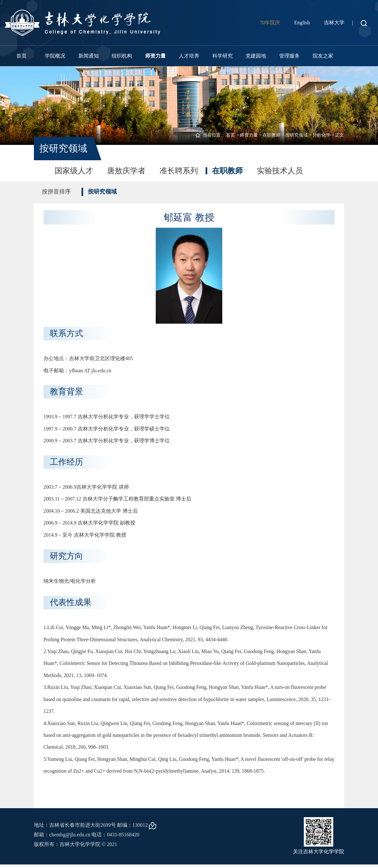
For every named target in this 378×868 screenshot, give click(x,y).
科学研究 (223, 56)
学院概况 (55, 56)
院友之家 (323, 56)
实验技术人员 (280, 171)
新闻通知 (89, 56)
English (302, 23)
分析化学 (321, 135)
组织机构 (122, 56)
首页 (21, 56)
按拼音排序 (56, 192)
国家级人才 (74, 171)
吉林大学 (334, 23)
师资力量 (155, 56)
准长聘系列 (179, 171)
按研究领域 (296, 135)
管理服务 (289, 56)
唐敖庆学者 (126, 171)
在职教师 (272, 135)
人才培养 (189, 56)
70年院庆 (270, 23)
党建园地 (256, 56)
